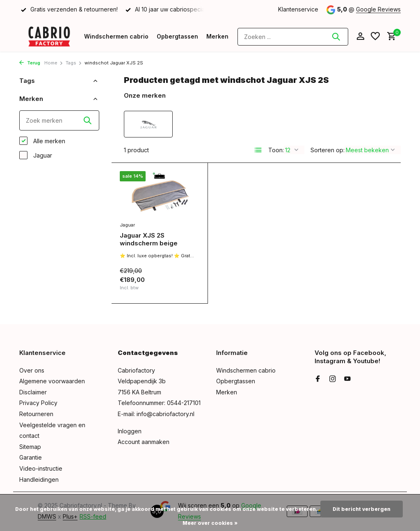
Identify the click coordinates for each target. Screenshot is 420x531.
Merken (217, 36)
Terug (30, 63)
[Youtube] (347, 379)
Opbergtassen (177, 36)
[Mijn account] (360, 37)
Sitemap (30, 447)
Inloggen (130, 431)
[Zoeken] (293, 37)
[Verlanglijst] (375, 37)
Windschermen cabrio (116, 36)
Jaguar (36, 155)
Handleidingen (39, 480)
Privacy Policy (38, 403)
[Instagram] (333, 379)
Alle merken (42, 141)
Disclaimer (33, 392)
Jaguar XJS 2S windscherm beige (149, 239)
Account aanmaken (144, 442)
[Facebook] (318, 379)
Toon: (276, 150)
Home (54, 63)
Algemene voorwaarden (52, 381)
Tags (74, 63)
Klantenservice (298, 9)
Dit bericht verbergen (362, 509)
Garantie (31, 457)
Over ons (32, 370)
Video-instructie (41, 468)
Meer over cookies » (210, 523)
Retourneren (36, 414)
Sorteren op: (328, 150)
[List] (258, 150)
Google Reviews (378, 9)
